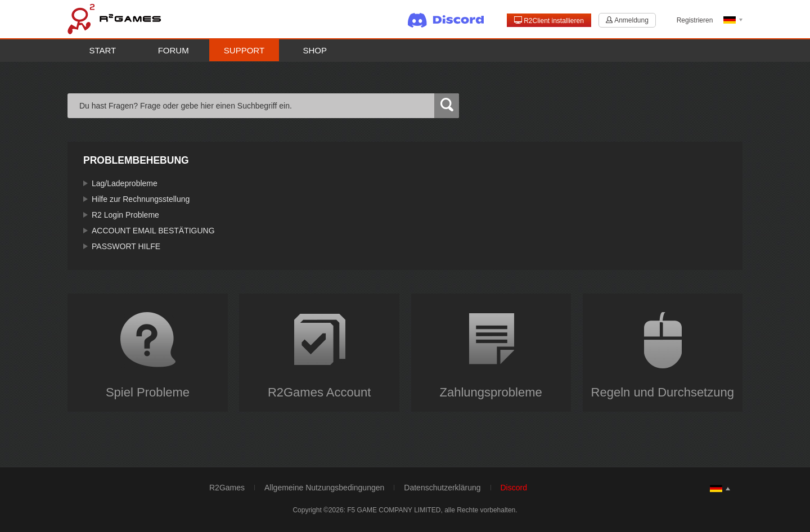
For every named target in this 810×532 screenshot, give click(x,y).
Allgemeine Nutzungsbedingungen (324, 488)
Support (244, 50)
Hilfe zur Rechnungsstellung (141, 199)
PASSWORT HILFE (126, 246)
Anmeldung (627, 20)
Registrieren (695, 20)
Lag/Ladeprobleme (125, 183)
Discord (514, 488)
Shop (315, 50)
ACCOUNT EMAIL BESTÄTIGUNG (153, 231)
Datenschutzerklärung (442, 488)
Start (103, 50)
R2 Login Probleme (125, 215)
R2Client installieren (549, 20)
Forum (174, 50)
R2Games (227, 488)
